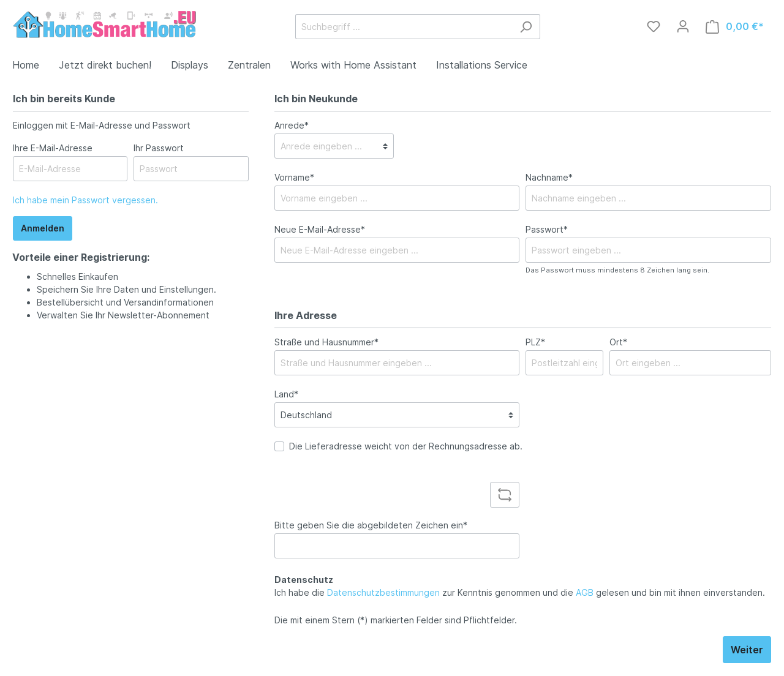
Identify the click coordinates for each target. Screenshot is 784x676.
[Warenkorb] (735, 27)
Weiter (747, 650)
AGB (585, 592)
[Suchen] (526, 27)
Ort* (618, 342)
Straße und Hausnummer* (326, 342)
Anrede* (292, 125)
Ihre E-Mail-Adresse (53, 148)
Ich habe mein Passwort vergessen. (85, 200)
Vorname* (294, 177)
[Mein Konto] (683, 26)
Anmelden (43, 228)
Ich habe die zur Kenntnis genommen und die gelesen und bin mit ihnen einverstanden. (520, 592)
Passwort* (547, 229)
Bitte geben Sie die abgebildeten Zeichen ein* (371, 525)
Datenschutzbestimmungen (383, 592)
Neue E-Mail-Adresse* (320, 229)
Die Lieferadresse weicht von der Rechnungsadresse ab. (406, 446)
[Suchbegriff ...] (404, 27)
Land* (286, 394)
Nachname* (549, 177)
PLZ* (535, 342)
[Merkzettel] (654, 26)
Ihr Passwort (159, 148)
